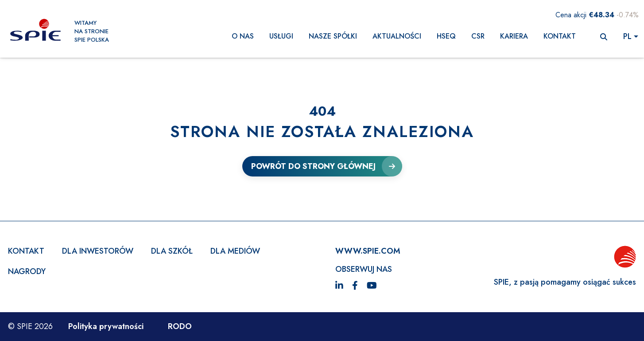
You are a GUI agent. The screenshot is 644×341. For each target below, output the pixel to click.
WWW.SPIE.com (368, 251)
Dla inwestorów (98, 251)
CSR (478, 36)
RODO (180, 326)
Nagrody (27, 271)
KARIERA (514, 36)
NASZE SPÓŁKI (333, 36)
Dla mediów (235, 251)
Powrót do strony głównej (313, 166)
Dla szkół (172, 251)
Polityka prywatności (106, 326)
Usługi (281, 36)
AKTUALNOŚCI (397, 36)
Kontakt (560, 36)
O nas (243, 36)
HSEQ (446, 36)
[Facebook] (355, 286)
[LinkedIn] (339, 286)
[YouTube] (372, 286)
